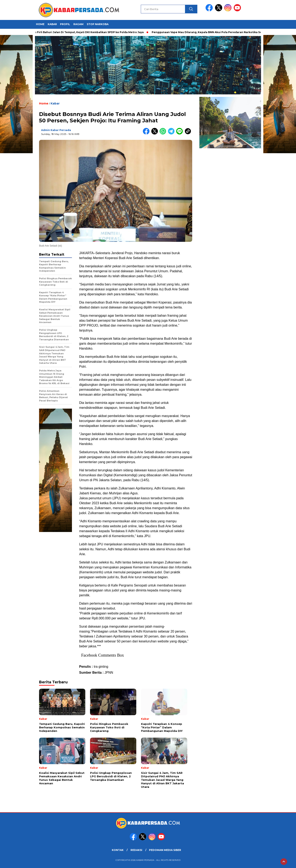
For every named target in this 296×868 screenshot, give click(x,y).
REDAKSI (136, 850)
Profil (65, 24)
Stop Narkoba (98, 24)
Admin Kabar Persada (56, 130)
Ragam (78, 24)
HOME (40, 24)
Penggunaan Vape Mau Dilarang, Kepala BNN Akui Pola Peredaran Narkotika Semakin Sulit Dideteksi (223, 32)
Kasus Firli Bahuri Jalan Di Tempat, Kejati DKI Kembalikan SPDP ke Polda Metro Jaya (88, 32)
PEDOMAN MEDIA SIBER (165, 850)
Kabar (52, 24)
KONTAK (118, 850)
